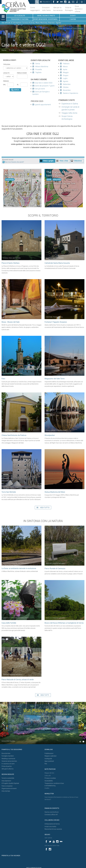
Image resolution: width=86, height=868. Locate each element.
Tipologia (7, 64)
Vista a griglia (48, 161)
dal (4, 85)
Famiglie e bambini (8, 756)
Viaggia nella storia (70, 113)
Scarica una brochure (52, 812)
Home (4, 50)
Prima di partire (7, 766)
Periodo (6, 81)
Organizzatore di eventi (9, 788)
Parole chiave (22, 73)
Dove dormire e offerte (79, 9)
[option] (43, 723)
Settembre (65, 84)
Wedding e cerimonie (8, 759)
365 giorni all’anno (8, 769)
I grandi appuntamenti (42, 105)
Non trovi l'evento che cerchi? (14, 162)
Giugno (64, 75)
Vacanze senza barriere (9, 761)
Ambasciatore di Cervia (52, 824)
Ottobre (64, 87)
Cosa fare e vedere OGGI (42, 83)
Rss (46, 764)
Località (6, 73)
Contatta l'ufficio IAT (51, 815)
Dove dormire (6, 753)
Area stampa (6, 791)
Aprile (64, 69)
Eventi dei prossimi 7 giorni (44, 86)
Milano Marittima (40, 67)
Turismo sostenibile (8, 778)
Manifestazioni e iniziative (27, 50)
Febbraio (65, 64)
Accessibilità (49, 781)
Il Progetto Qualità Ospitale (10, 783)
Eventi (12, 50)
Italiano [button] (46, 2)
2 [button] (83, 742)
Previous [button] (4, 724)
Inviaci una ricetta (50, 827)
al (18, 85)
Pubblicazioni (49, 753)
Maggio (64, 72)
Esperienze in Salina (70, 104)
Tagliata (37, 72)
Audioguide (48, 759)
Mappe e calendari (51, 756)
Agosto (64, 81)
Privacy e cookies (50, 778)
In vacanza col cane (8, 764)
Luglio (64, 78)
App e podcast (49, 761)
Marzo (64, 67)
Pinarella (37, 69)
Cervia (36, 64)
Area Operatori (6, 781)
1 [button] (80, 742)
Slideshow (78, 161)
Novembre (65, 90)
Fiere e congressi (7, 786)
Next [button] (82, 724)
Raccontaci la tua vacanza (53, 829)
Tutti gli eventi (39, 89)
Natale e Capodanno (69, 93)
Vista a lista (64, 161)
